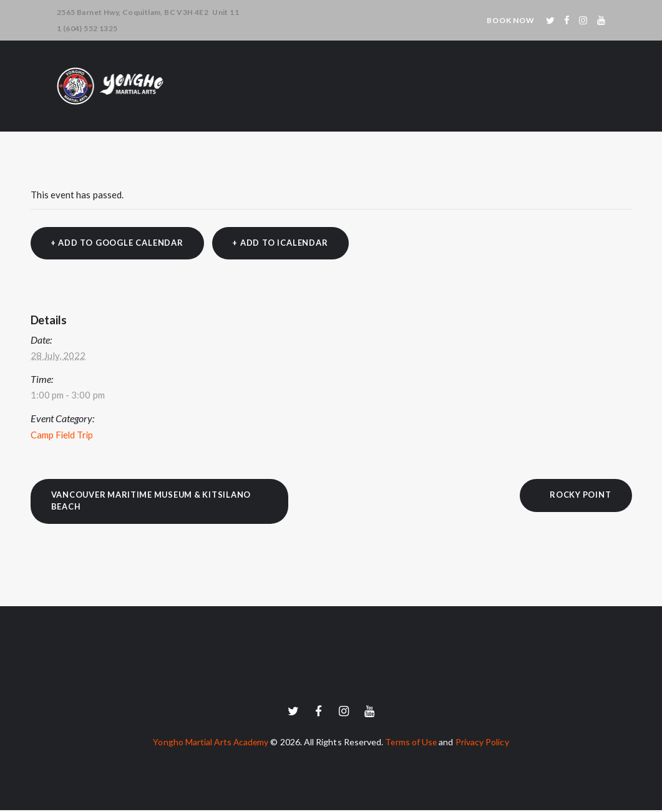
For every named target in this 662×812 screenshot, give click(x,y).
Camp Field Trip (63, 435)
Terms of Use (412, 744)
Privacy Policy (484, 744)
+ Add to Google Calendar (117, 243)
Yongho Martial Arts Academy (210, 744)
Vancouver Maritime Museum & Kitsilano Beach (155, 501)
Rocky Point (579, 495)
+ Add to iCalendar (281, 243)
